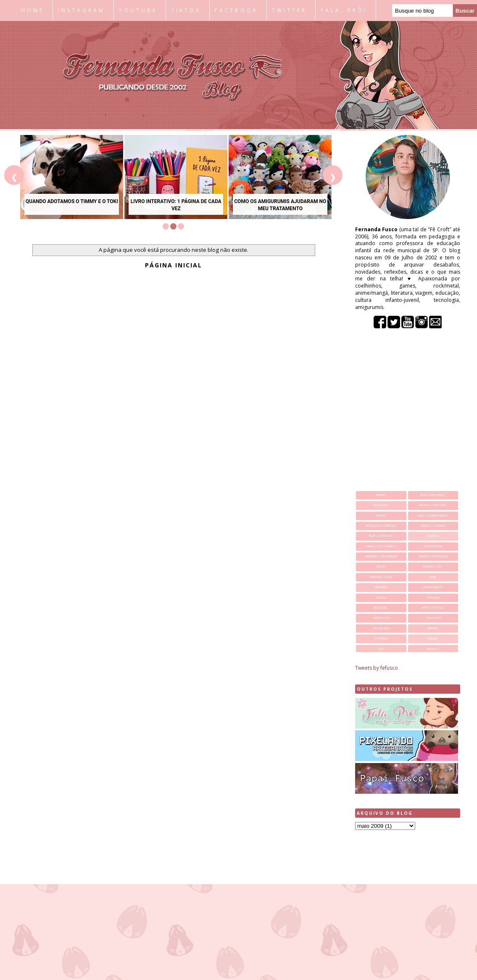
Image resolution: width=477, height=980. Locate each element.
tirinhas (433, 628)
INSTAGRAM (82, 10)
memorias (381, 587)
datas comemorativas (433, 516)
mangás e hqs (433, 567)
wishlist (433, 649)
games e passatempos (381, 546)
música (381, 598)
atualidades (381, 505)
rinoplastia (381, 618)
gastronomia (433, 546)
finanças (433, 536)
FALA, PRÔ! (344, 10)
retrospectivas (433, 608)
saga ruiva (433, 618)
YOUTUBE (138, 10)
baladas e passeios (433, 505)
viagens (433, 638)
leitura (381, 567)
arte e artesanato (433, 495)
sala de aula (381, 628)
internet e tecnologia (433, 556)
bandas (381, 516)
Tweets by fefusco (377, 668)
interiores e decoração (381, 556)
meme (433, 577)
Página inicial (174, 265)
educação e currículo (381, 526)
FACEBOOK (236, 10)
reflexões (381, 608)
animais (381, 495)
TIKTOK (186, 10)
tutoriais (381, 638)
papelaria (433, 598)
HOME (33, 10)
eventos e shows (433, 526)
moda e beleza (433, 587)
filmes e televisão (381, 536)
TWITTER (289, 10)
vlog (381, 649)
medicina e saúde (381, 577)
